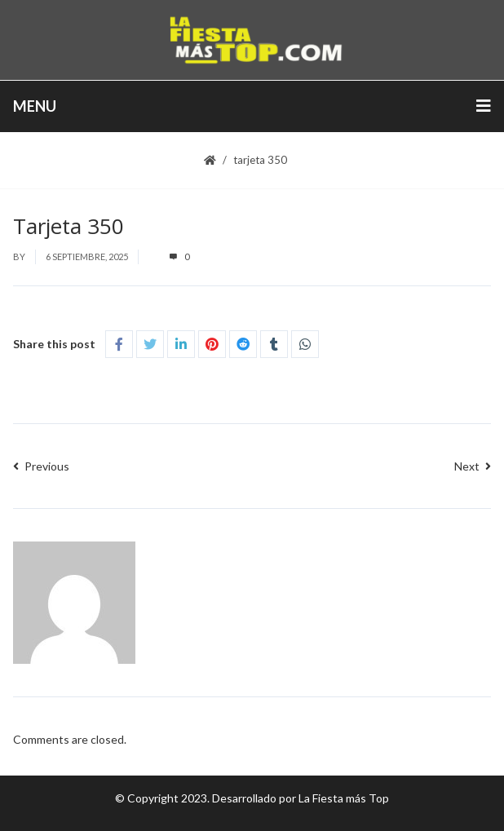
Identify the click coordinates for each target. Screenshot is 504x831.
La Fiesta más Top (344, 798)
